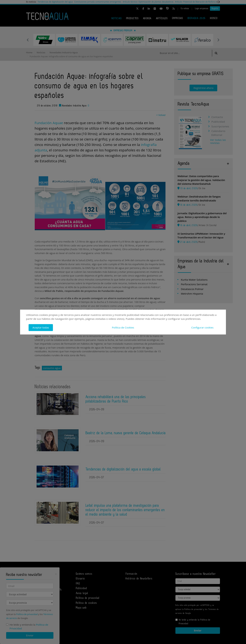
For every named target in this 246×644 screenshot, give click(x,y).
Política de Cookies (123, 327)
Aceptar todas (41, 327)
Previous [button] (28, 40)
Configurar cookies (202, 327)
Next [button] (218, 40)
